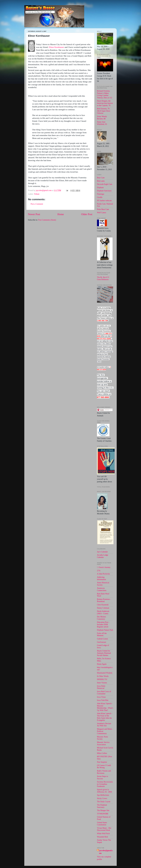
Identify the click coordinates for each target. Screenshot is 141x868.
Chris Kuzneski (103, 605)
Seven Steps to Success (102, 777)
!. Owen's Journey (104, 567)
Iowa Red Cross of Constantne (104, 693)
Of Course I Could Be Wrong (104, 766)
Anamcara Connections (102, 589)
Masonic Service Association (103, 743)
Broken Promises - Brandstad (104, 600)
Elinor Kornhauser (56, 47)
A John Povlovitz (103, 574)
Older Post (87, 214)
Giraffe (100, 197)
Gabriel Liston (102, 639)
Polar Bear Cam (103, 209)
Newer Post (34, 214)
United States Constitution (102, 824)
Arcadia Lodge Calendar (103, 556)
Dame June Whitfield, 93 (102, 123)
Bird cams (101, 181)
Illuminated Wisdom (105, 673)
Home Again (102, 664)
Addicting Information (101, 578)
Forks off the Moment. (102, 634)
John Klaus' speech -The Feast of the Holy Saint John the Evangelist (105, 717)
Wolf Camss (102, 213)
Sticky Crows (102, 798)
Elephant (100, 187)
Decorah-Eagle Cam (105, 184)
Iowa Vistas (101, 697)
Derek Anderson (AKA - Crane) (103, 612)
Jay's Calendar (102, 552)
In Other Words (103, 676)
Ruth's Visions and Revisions (104, 772)
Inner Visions (102, 683)
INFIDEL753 (102, 679)
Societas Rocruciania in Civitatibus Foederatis (105, 784)
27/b (99, 571)
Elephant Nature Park (105, 630)
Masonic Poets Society (102, 738)
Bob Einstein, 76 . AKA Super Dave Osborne (104, 111)
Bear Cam (101, 178)
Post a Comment (37, 204)
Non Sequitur (102, 762)
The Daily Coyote (104, 802)
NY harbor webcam (104, 201)
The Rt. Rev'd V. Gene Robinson (103, 278)
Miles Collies (102, 753)
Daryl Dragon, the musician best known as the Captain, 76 (105, 103)
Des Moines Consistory (101, 618)
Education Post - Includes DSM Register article (103, 624)
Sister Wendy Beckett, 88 (102, 118)
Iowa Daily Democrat (101, 687)
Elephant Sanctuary (104, 191)
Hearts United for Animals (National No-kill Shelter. (104, 653)
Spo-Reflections (103, 795)
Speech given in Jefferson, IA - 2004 (104, 791)
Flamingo (101, 194)
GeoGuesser (102, 642)
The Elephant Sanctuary (102, 806)
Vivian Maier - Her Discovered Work (104, 829)
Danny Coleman (103, 608)
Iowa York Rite (103, 700)
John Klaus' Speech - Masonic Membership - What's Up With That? (105, 707)
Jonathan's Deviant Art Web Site (104, 725)
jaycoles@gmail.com (106, 852)
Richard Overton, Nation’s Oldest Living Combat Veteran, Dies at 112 (105, 94)
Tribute (37, 194)
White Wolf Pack (103, 834)
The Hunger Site (103, 810)
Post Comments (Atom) (47, 220)
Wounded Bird (102, 837)
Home (61, 214)
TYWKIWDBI (103, 814)
